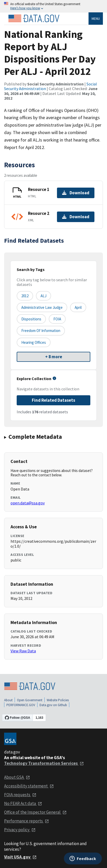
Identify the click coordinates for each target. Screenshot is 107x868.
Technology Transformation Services (44, 763)
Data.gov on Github (53, 705)
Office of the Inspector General (35, 812)
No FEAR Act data (23, 803)
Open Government (30, 700)
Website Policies (58, 700)
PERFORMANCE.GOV (21, 705)
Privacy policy (20, 830)
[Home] (34, 19)
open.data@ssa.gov (28, 503)
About (8, 700)
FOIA (57, 319)
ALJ (43, 296)
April (78, 307)
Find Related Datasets (53, 400)
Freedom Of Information (41, 331)
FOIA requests (20, 795)
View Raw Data (23, 651)
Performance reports (27, 821)
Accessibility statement (29, 786)
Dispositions (31, 319)
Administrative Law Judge (42, 307)
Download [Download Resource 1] (76, 193)
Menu (96, 19)
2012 (25, 296)
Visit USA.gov (20, 857)
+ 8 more (54, 357)
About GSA (17, 777)
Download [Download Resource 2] (76, 217)
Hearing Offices (34, 342)
